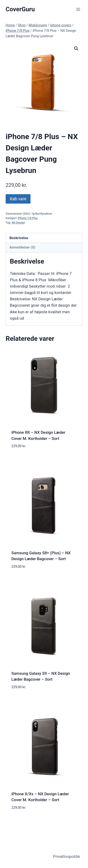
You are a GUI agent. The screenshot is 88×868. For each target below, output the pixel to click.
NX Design (18, 223)
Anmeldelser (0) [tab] (22, 247)
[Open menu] (78, 9)
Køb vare (18, 199)
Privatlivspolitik (67, 856)
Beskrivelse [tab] (19, 238)
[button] (76, 48)
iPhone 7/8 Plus (28, 218)
